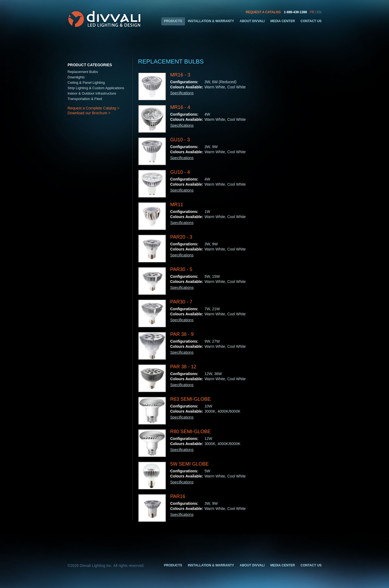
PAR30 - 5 (181, 269)
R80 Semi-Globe (190, 432)
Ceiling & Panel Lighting (86, 83)
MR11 (177, 205)
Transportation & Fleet (85, 99)
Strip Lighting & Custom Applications (96, 88)
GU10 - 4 (180, 172)
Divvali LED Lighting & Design (105, 19)
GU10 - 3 (180, 140)
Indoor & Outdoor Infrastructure (92, 93)
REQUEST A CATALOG (263, 12)
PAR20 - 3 (181, 237)
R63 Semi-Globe (190, 399)
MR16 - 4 (180, 107)
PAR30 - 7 (181, 302)
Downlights (76, 77)
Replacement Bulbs (83, 72)
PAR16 (178, 496)
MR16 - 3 (180, 75)
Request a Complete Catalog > (93, 108)
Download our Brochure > (89, 113)
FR (312, 12)
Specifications (182, 93)
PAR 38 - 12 (183, 367)
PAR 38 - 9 (182, 334)
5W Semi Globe (190, 464)
